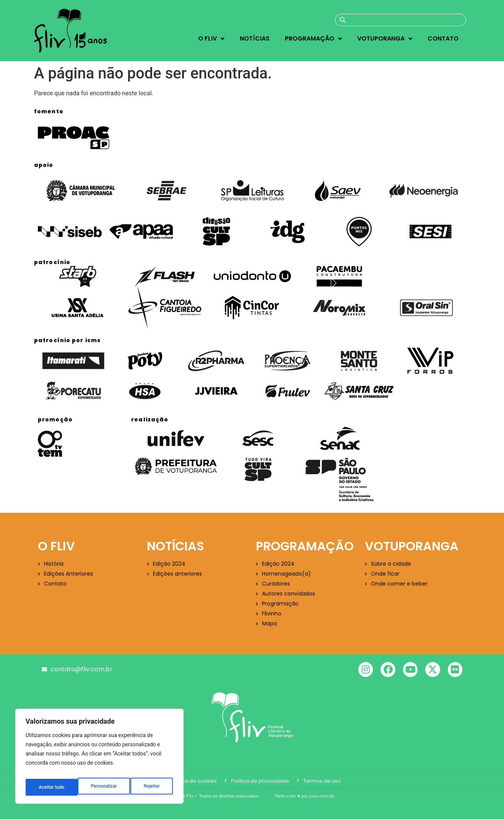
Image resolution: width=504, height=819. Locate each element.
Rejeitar (100, 787)
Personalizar (51, 787)
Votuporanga (385, 39)
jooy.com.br (322, 796)
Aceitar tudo (148, 787)
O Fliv (211, 39)
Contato (443, 38)
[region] (99, 759)
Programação (313, 39)
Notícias (255, 38)
